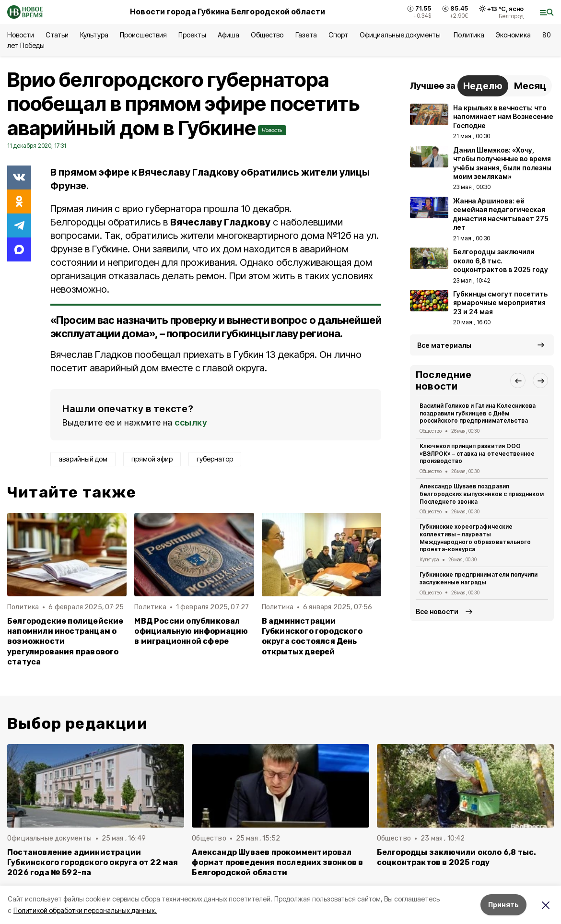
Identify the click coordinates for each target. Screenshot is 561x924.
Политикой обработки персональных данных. (85, 910)
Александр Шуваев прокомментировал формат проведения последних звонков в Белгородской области (277, 862)
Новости (21, 35)
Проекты (192, 35)
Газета (306, 35)
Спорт (338, 35)
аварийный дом (83, 459)
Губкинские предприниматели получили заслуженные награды (479, 578)
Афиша (228, 35)
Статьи (57, 35)
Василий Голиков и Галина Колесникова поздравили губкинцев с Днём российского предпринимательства (478, 413)
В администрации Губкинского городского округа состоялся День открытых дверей (312, 636)
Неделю (483, 86)
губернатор (215, 459)
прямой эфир (152, 459)
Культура (94, 35)
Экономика (513, 35)
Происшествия (143, 35)
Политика (469, 35)
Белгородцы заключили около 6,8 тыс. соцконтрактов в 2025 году (457, 857)
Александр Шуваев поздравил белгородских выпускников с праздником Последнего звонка (482, 494)
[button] (518, 380)
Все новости (437, 611)
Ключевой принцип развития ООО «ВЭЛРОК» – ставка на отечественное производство (477, 454)
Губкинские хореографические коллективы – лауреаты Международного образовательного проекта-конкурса (475, 538)
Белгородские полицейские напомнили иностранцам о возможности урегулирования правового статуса (65, 641)
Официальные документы (401, 35)
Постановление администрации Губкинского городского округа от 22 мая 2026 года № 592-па (93, 862)
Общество (267, 35)
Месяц (530, 86)
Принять (503, 905)
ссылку (191, 422)
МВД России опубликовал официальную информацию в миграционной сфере (191, 631)
